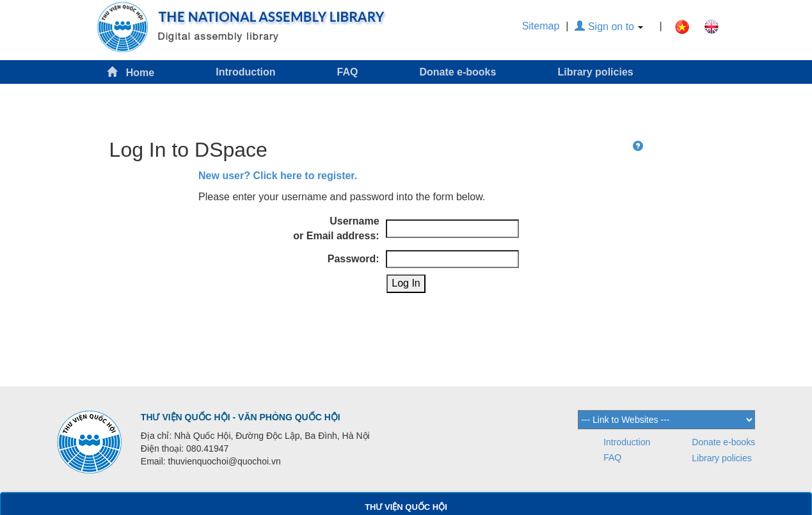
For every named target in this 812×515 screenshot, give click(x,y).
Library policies (595, 72)
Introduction (245, 72)
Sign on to (609, 27)
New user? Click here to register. (278, 176)
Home (131, 72)
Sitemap (541, 26)
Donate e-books (458, 72)
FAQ (348, 72)
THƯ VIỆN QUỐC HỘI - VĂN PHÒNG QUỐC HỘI (241, 417)
